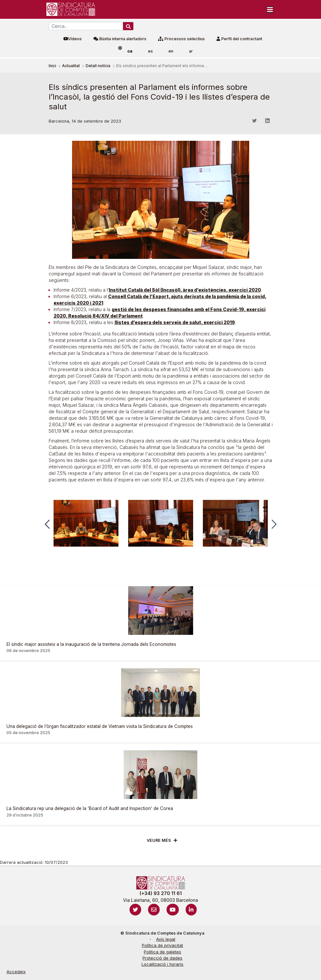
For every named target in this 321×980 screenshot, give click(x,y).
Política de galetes (162, 952)
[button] (47, 524)
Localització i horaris (162, 964)
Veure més (159, 840)
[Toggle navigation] (270, 9)
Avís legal (166, 939)
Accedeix (16, 972)
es (150, 51)
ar (191, 51)
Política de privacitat (162, 945)
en (171, 51)
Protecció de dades (162, 958)
